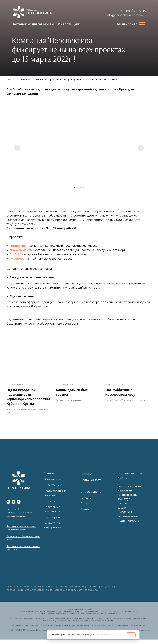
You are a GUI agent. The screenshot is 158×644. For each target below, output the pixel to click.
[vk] (8, 502)
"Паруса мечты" (22, 250)
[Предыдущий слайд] (17, 148)
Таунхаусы (125, 499)
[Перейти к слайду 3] (80, 187)
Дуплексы (125, 512)
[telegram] (19, 502)
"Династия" (19, 246)
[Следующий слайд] (141, 148)
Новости (25, 80)
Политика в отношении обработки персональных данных (21, 528)
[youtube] (14, 502)
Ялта (84, 504)
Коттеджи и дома (130, 486)
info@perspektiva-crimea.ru (126, 15)
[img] (32, 12)
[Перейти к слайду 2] (78, 187)
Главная (49, 473)
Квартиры (125, 490)
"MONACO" (18, 259)
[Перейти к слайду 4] (83, 187)
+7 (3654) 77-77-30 (133, 11)
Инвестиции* (53, 485)
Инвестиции (68, 24)
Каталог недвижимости (33, 24)
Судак (85, 509)
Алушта (86, 498)
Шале (122, 508)
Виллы (122, 503)
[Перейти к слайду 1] (75, 187)
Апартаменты (127, 495)
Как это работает (104, 635)
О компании (52, 479)
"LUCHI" (15, 254)
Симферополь (91, 492)
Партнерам (52, 517)
